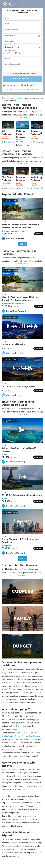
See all (22, 244)
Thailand (25, 733)
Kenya (18, 726)
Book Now (39, 234)
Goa (30, 736)
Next (41, 133)
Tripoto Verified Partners (12, 142)
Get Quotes (38, 348)
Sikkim (25, 736)
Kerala (16, 729)
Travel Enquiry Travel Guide (14, 98)
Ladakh (18, 736)
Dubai (18, 733)
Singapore (37, 736)
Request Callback (22, 79)
